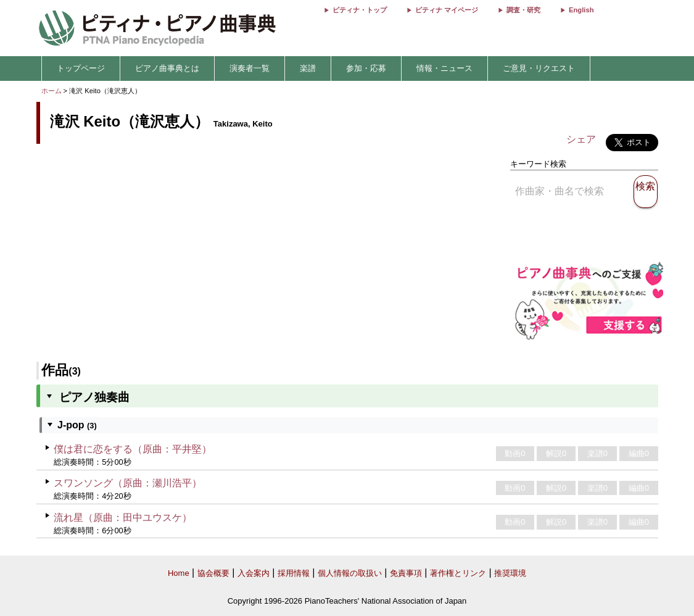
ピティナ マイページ (447, 10)
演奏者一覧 (250, 68)
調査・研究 (523, 10)
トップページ (81, 68)
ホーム (52, 91)
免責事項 (406, 573)
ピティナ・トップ (360, 10)
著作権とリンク (458, 573)
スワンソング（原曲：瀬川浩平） (128, 483)
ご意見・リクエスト (539, 68)
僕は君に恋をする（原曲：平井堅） (133, 449)
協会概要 (213, 573)
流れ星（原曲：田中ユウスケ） (123, 518)
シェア (581, 139)
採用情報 (294, 573)
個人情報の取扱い (350, 573)
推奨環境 (510, 573)
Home (179, 573)
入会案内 (254, 573)
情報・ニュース (444, 68)
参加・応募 (366, 68)
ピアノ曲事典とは (167, 68)
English (581, 10)
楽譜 (308, 68)
